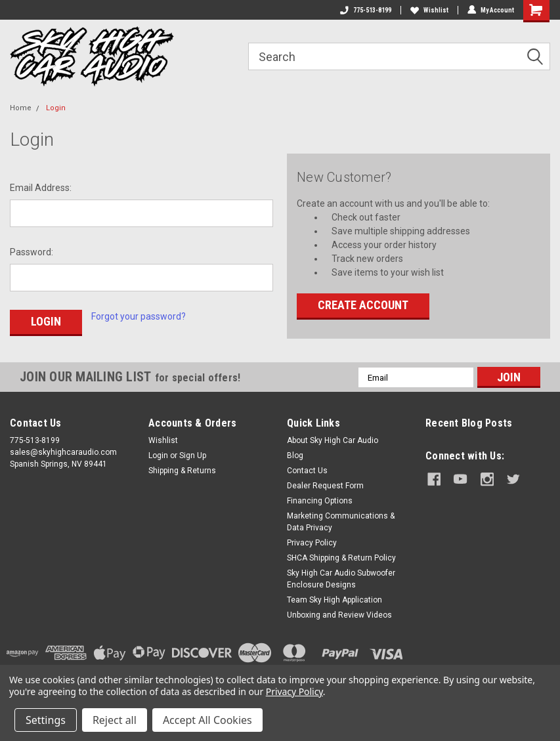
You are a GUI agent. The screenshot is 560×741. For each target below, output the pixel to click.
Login (56, 108)
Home (21, 108)
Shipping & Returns (182, 471)
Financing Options (320, 501)
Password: (32, 252)
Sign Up (193, 455)
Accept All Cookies (207, 720)
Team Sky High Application (334, 600)
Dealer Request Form (325, 486)
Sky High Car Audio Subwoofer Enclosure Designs (341, 579)
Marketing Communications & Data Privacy (341, 522)
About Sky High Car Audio (333, 440)
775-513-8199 (366, 10)
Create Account (363, 305)
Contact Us (307, 471)
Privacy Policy (312, 543)
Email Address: (41, 188)
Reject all (115, 720)
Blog (295, 455)
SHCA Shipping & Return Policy (341, 558)
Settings (46, 720)
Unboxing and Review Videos (339, 615)
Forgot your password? (139, 316)
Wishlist (429, 10)
